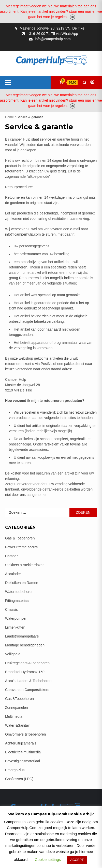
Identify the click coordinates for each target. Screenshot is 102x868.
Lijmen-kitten (15, 627)
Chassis (11, 609)
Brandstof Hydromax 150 (25, 672)
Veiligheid (13, 654)
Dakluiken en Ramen (22, 583)
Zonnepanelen (17, 708)
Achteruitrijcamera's (21, 743)
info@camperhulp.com (53, 39)
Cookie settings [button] (48, 859)
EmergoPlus (15, 770)
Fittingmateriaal (17, 601)
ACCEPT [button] (77, 860)
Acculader (13, 574)
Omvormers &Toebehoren (25, 734)
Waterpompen (16, 618)
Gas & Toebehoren (20, 538)
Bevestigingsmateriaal (23, 761)
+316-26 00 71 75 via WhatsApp (52, 34)
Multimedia (14, 716)
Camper (11, 556)
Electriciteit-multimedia (23, 752)
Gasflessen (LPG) (19, 779)
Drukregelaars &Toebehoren (27, 663)
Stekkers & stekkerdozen (25, 565)
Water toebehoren (19, 592)
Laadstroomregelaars (22, 636)
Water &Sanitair (18, 725)
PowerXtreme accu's (21, 547)
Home (9, 117)
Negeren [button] (72, 17)
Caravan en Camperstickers (27, 690)
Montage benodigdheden (25, 645)
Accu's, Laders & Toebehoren (28, 681)
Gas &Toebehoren (19, 699)
